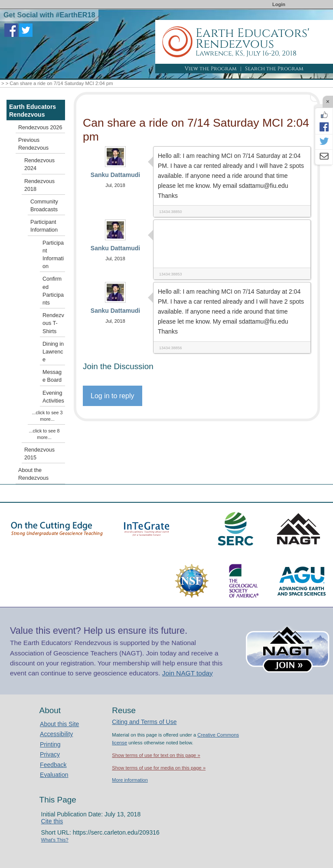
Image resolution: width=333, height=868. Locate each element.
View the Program (211, 69)
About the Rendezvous (33, 474)
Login (279, 4)
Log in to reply (113, 396)
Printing (50, 744)
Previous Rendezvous (33, 144)
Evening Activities (53, 397)
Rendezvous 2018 (39, 185)
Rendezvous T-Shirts (53, 323)
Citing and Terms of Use (144, 722)
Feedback (53, 765)
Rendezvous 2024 (39, 164)
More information (130, 780)
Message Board (52, 376)
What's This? (55, 840)
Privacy (50, 754)
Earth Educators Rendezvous (33, 111)
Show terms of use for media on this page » (159, 768)
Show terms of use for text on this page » (156, 755)
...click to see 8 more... (44, 434)
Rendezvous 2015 (39, 454)
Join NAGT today (188, 673)
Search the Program (274, 69)
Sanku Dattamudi (115, 175)
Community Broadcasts (44, 206)
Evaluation (54, 775)
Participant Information (44, 226)
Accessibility (56, 734)
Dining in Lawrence (53, 352)
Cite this (52, 821)
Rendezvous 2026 (40, 128)
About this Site (59, 724)
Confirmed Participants (53, 291)
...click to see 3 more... (47, 416)
